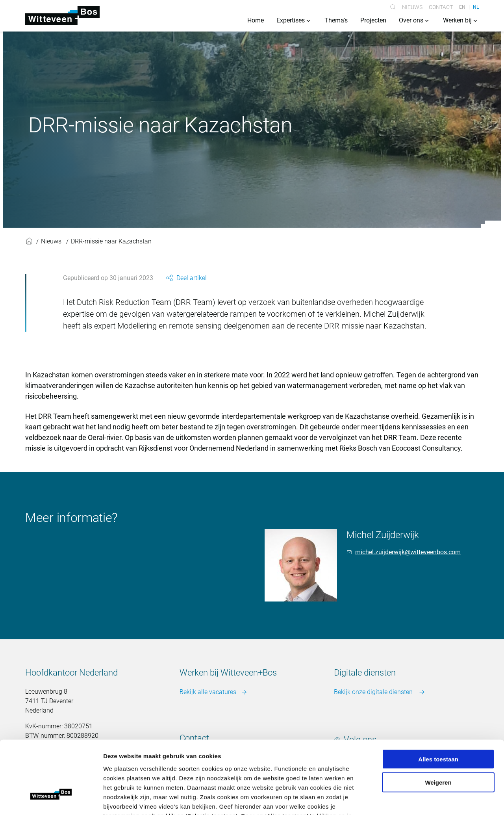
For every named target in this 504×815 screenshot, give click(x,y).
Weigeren (438, 725)
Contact (441, 7)
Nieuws (412, 7)
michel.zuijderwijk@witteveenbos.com (408, 552)
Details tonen (425, 799)
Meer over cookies (252, 768)
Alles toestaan (438, 702)
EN (462, 7)
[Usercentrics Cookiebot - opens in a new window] (51, 800)
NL (476, 7)
